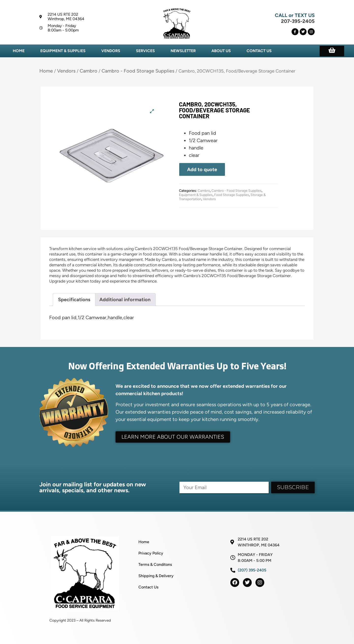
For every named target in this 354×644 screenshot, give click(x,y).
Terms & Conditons (155, 564)
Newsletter (183, 51)
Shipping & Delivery (156, 576)
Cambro (88, 71)
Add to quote (202, 169)
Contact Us (259, 51)
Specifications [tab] (74, 300)
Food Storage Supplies (232, 195)
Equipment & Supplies (63, 51)
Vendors (111, 51)
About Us (221, 51)
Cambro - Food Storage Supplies (138, 71)
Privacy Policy (151, 553)
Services (145, 51)
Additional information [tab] (125, 300)
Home (19, 51)
